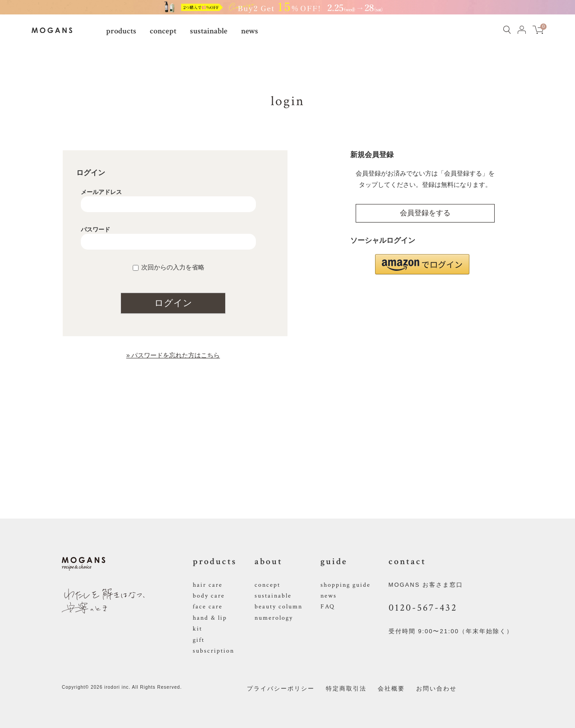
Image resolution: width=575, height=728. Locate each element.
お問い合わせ (436, 689)
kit (197, 629)
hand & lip (210, 618)
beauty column (278, 607)
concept (163, 31)
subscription (213, 651)
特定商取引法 (346, 689)
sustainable (209, 31)
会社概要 (391, 689)
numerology (274, 618)
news (250, 31)
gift (199, 640)
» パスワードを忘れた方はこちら (173, 355)
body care (209, 596)
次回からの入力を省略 (173, 267)
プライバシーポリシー (281, 689)
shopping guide (345, 585)
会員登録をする (425, 213)
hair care (208, 585)
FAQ (328, 607)
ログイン (173, 303)
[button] (422, 264)
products (121, 31)
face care (208, 607)
